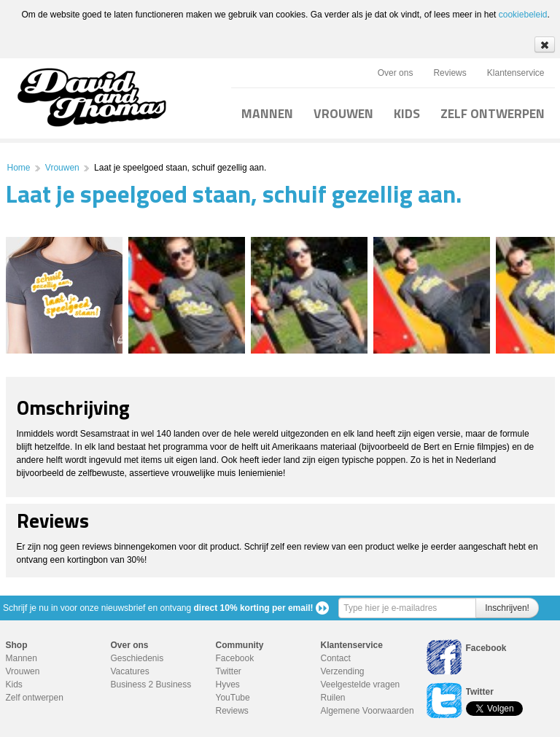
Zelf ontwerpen (35, 698)
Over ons (396, 73)
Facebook (235, 658)
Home (19, 168)
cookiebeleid (523, 15)
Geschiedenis (137, 658)
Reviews (450, 73)
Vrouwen (62, 168)
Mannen (22, 658)
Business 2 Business (151, 685)
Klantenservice (516, 73)
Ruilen (333, 698)
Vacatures (130, 671)
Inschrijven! (507, 608)
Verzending (343, 671)
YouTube (233, 698)
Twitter (229, 671)
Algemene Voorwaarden (367, 711)
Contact (336, 658)
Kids (14, 685)
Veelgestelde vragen (361, 685)
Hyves (228, 685)
